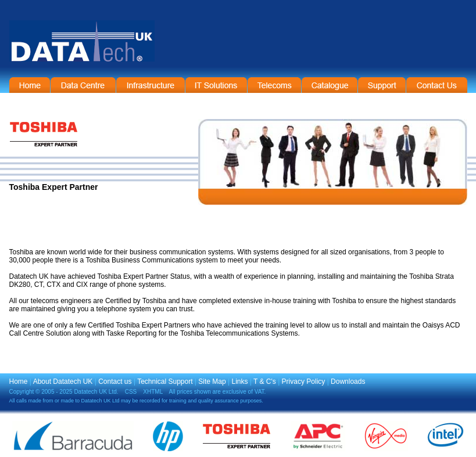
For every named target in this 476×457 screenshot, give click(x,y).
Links (239, 382)
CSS (131, 392)
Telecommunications (274, 85)
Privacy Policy (304, 382)
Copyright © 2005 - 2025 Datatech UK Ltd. (64, 392)
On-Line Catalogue (330, 85)
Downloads (348, 382)
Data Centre (83, 85)
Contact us (115, 382)
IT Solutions (216, 85)
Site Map (212, 382)
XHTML (153, 392)
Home (30, 85)
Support (382, 85)
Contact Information (437, 85)
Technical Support (165, 382)
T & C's (265, 382)
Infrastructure (151, 85)
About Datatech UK (63, 382)
